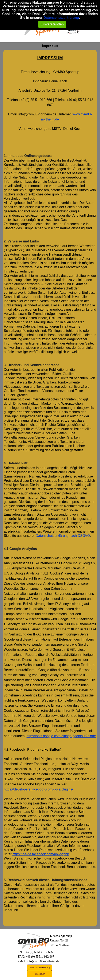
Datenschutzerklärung (61, 18)
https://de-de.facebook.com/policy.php (41, 875)
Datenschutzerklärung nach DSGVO (63, 557)
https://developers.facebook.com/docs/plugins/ (38, 811)
